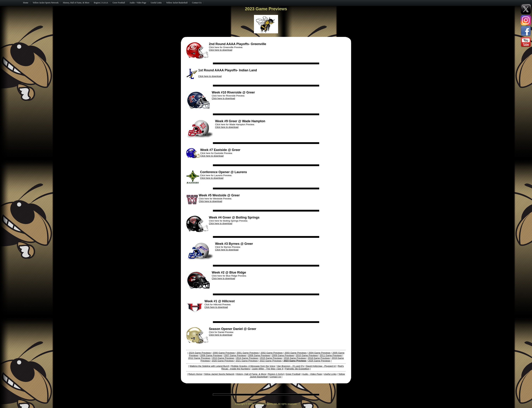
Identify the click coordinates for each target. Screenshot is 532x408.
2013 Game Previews (223, 358)
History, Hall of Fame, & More (251, 374)
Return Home (195, 374)
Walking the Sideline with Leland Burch (209, 366)
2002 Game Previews (272, 353)
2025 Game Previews (319, 361)
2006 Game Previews (211, 355)
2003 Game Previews (295, 353)
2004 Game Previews (319, 353)
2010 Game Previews (307, 355)
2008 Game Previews (259, 355)
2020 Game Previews (223, 361)
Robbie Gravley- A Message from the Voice (253, 366)
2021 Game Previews (247, 361)
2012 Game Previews (199, 358)
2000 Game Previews (224, 353)
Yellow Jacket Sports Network (219, 374)
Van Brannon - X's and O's (290, 366)
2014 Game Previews (247, 358)
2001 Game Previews (248, 353)
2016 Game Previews (295, 358)
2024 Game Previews (200, 353)
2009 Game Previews (283, 355)
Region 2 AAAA (276, 374)
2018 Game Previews (319, 358)
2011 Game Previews (331, 355)
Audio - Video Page (312, 374)
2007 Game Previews (235, 355)
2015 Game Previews (271, 358)
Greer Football (293, 374)
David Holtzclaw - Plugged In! (321, 366)
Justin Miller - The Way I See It (268, 369)
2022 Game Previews (271, 361)
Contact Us (275, 377)
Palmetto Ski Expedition (297, 369)
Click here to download (221, 50)
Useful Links (330, 374)
